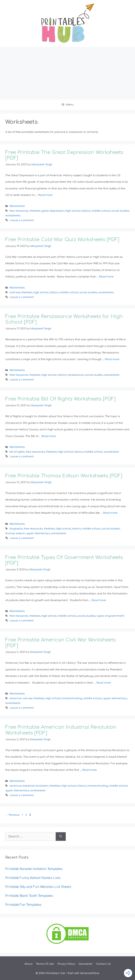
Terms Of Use (45, 964)
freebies (35, 211)
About (28, 964)
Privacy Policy (66, 964)
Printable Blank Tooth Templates (29, 896)
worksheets (13, 216)
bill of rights (17, 452)
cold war (15, 292)
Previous (12, 815)
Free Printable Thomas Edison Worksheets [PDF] (64, 476)
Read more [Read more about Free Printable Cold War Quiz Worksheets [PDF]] (106, 277)
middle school (101, 211)
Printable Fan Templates (23, 905)
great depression (53, 211)
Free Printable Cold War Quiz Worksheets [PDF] (62, 240)
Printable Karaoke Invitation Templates (34, 869)
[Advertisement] (67, 73)
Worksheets (17, 206)
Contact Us (103, 964)
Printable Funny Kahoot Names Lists (33, 878)
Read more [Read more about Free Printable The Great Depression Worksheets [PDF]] (45, 195)
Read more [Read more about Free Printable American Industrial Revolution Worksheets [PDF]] (90, 770)
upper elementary (38, 533)
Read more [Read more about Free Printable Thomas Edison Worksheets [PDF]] (110, 513)
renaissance (76, 375)
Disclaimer (86, 964)
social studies (120, 211)
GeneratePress (90, 973)
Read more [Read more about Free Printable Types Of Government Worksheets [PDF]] (99, 600)
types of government (110, 616)
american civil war (21, 698)
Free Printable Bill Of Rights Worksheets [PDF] (60, 399)
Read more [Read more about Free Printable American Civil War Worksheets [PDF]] (104, 683)
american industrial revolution (29, 786)
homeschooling (72, 698)
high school (73, 211)
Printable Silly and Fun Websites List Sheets (38, 887)
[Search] (61, 837)
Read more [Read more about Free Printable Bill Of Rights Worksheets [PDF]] (49, 436)
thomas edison (15, 533)
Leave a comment (22, 220)
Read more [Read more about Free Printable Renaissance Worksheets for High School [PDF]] (112, 359)
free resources (19, 211)
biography (16, 529)
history (86, 211)
